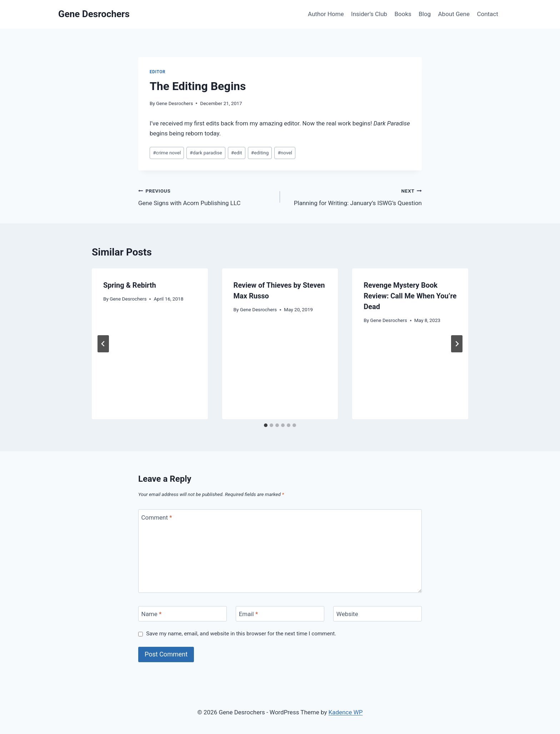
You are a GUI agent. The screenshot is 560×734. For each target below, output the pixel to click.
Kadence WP (346, 712)
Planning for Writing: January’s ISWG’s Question (354, 196)
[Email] (280, 614)
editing (260, 153)
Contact (487, 14)
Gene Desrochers (174, 103)
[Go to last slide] (103, 344)
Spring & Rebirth (130, 285)
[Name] (182, 614)
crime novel (167, 153)
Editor (157, 72)
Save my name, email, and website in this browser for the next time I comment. (241, 634)
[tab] (266, 425)
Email (249, 614)
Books (403, 14)
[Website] (377, 614)
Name (152, 614)
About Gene (454, 14)
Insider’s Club (369, 14)
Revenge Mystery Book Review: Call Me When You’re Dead (410, 296)
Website (347, 614)
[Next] (457, 344)
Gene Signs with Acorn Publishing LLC (206, 196)
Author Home (326, 14)
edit (237, 153)
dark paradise (206, 153)
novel (285, 153)
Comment (157, 517)
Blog (425, 14)
